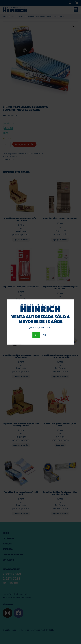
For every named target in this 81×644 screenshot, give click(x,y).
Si (36, 335)
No (44, 335)
